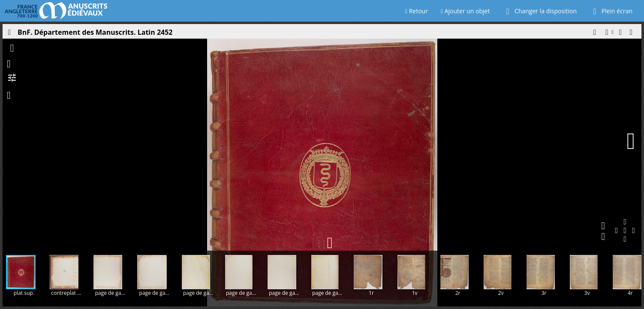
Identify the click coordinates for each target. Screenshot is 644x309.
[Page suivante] (631, 141)
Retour (417, 11)
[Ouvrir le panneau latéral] (9, 34)
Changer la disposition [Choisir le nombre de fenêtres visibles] (540, 11)
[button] (594, 34)
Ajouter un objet (465, 11)
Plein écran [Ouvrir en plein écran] (611, 11)
